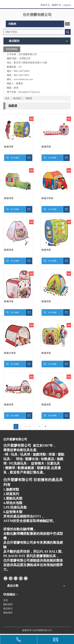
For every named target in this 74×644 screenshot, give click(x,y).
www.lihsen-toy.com (23, 79)
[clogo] (37, 15)
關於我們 (8, 604)
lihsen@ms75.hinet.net (29, 92)
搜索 (68, 32)
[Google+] (11, 578)
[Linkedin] (16, 578)
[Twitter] (21, 578)
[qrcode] (37, 619)
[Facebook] (6, 578)
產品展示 (8, 609)
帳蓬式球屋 (47, 198)
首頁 (6, 600)
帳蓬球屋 (9, 147)
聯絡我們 (8, 613)
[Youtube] (26, 578)
